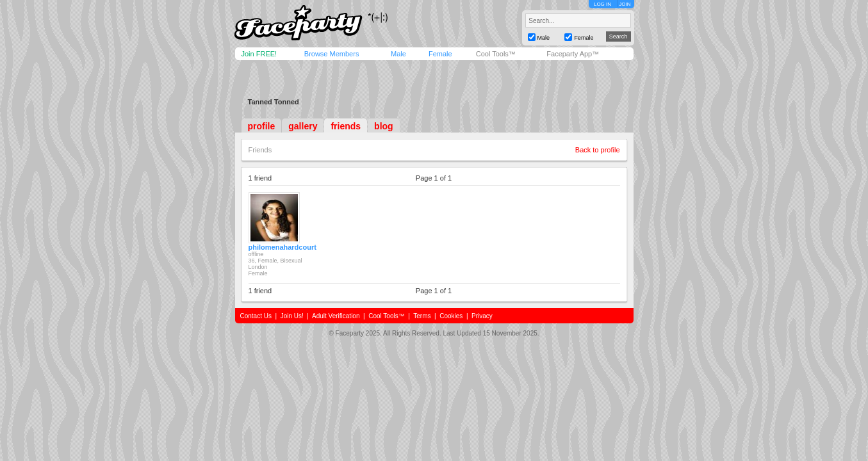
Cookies (451, 316)
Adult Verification (336, 316)
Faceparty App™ (573, 54)
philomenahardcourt (283, 247)
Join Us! (292, 316)
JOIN (625, 4)
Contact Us (256, 316)
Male (398, 54)
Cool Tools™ (496, 54)
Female (440, 54)
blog (384, 126)
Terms (422, 316)
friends (346, 126)
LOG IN (602, 4)
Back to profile (598, 150)
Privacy (482, 316)
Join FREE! (259, 54)
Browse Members (332, 54)
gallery (303, 126)
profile (262, 126)
